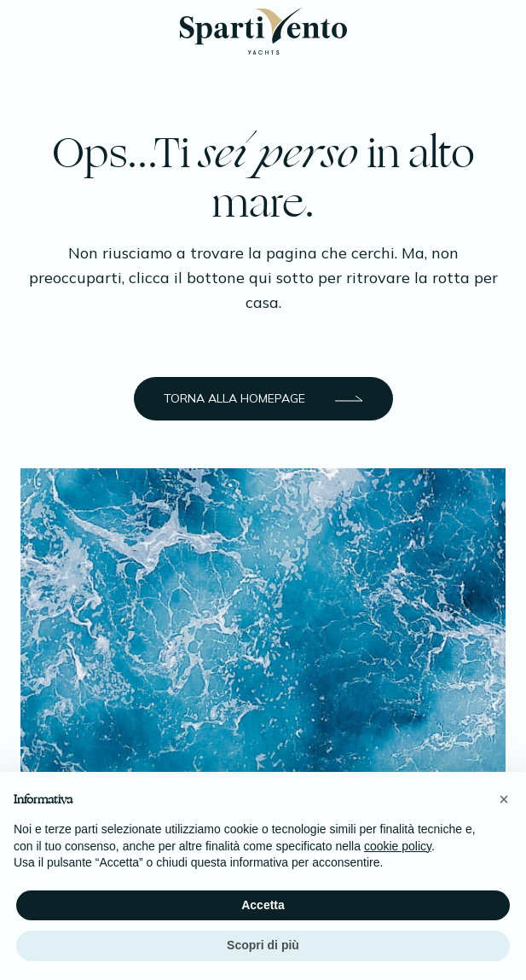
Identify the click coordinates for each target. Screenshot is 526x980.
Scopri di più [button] (263, 945)
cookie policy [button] (398, 846)
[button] (504, 799)
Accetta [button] (263, 905)
